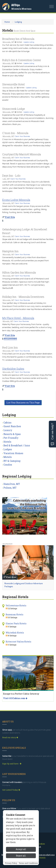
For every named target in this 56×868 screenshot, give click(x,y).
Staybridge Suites (13, 369)
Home (7, 22)
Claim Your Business (22, 136)
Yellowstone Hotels (16, 606)
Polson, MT (10, 488)
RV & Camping (12, 461)
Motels (8, 457)
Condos (8, 465)
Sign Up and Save (12, 764)
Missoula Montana (21, 9)
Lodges (8, 449)
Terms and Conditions (28, 863)
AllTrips (16, 5)
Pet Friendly (11, 438)
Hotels (7, 442)
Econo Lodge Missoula (16, 200)
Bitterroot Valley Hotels (18, 642)
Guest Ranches (12, 426)
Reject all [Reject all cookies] (21, 856)
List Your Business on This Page (23, 403)
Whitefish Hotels (15, 633)
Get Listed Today (11, 790)
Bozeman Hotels (14, 614)
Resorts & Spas (12, 434)
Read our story (10, 737)
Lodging (18, 22)
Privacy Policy (11, 863)
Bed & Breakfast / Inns (17, 445)
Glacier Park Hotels (16, 623)
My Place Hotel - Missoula (18, 318)
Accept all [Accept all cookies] (21, 849)
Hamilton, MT (12, 484)
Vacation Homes (13, 453)
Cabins (7, 422)
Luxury (8, 430)
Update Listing (29, 42)
